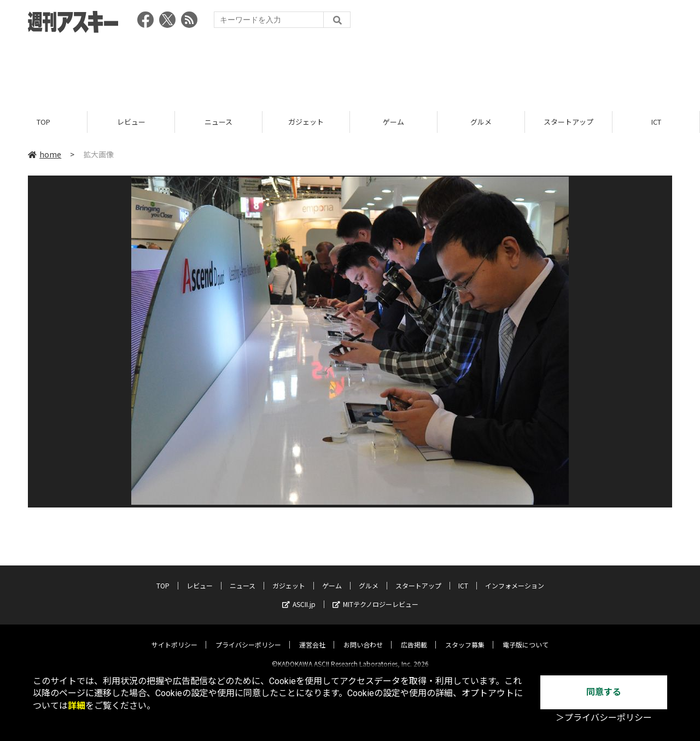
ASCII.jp (299, 595)
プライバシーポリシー (248, 636)
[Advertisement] (350, 68)
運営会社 (312, 636)
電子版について (526, 636)
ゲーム (393, 122)
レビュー (131, 122)
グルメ (481, 122)
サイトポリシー (174, 636)
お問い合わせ (363, 636)
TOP (43, 122)
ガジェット (306, 122)
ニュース (218, 122)
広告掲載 (414, 636)
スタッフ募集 (465, 636)
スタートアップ (568, 122)
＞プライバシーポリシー (604, 718)
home (45, 154)
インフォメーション (515, 577)
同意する (604, 692)
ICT (656, 122)
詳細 (77, 706)
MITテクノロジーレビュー (375, 595)
